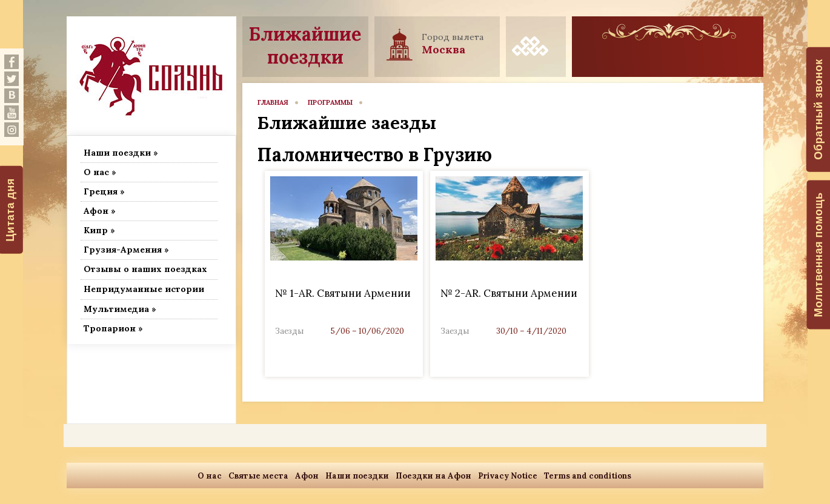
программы (330, 102)
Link (344, 274)
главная (273, 102)
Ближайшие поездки (305, 45)
